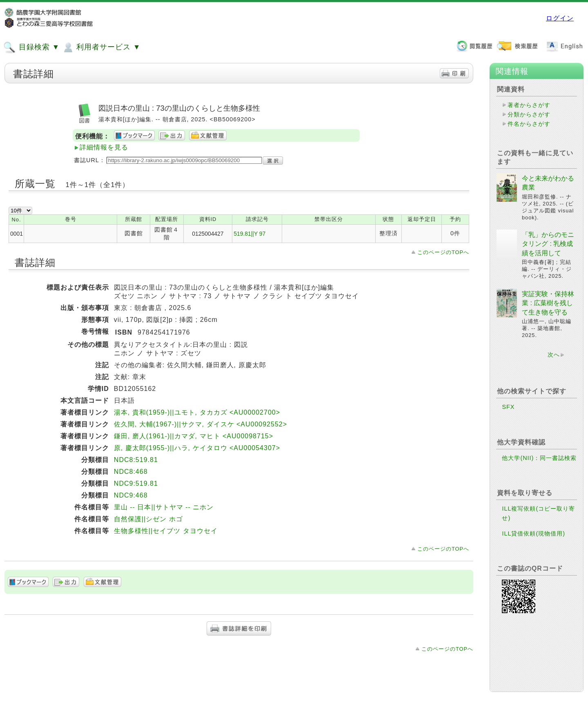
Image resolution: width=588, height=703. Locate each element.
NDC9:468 (131, 495)
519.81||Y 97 (249, 234)
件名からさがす (529, 124)
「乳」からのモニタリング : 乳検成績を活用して (548, 244)
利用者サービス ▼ (101, 47)
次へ (554, 355)
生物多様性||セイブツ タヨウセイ (166, 531)
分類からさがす (529, 114)
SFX (508, 407)
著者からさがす (529, 105)
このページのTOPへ (443, 252)
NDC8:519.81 (136, 460)
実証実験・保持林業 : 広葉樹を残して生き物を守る (548, 303)
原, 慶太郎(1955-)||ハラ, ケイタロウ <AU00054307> (197, 448)
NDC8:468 (131, 472)
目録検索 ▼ (31, 47)
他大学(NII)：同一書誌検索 (539, 458)
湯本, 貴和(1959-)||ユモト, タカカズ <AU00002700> (197, 412)
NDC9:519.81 (136, 483)
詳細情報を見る (104, 147)
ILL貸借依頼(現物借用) (533, 533)
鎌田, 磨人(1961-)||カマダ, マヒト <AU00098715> (194, 436)
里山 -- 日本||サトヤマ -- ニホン (164, 507)
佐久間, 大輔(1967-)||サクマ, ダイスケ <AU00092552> (200, 424)
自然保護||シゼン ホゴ (148, 519)
